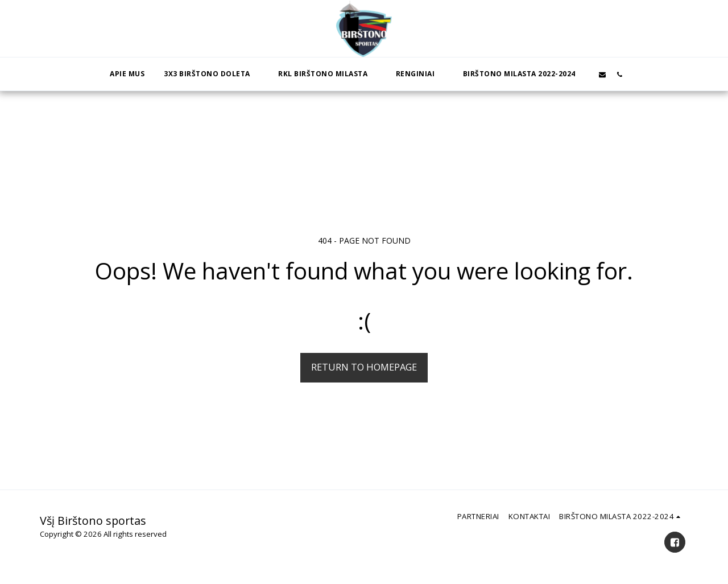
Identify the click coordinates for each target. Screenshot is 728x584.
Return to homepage (364, 367)
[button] (211, 74)
